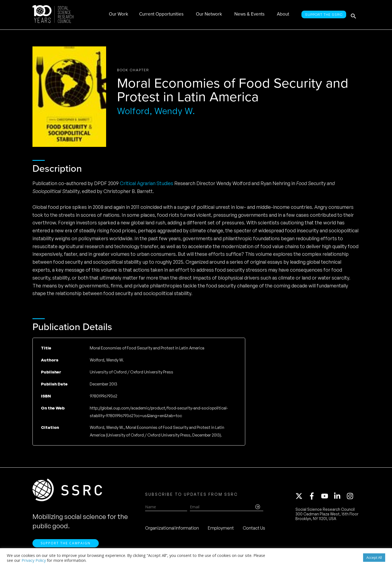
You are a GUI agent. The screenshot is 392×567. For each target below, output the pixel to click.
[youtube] (327, 497)
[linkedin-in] (340, 497)
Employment (221, 529)
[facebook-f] (314, 497)
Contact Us (254, 529)
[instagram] (351, 497)
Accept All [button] (374, 557)
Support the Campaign (66, 546)
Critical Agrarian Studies (146, 183)
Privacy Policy (34, 560)
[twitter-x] (301, 497)
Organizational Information (172, 529)
